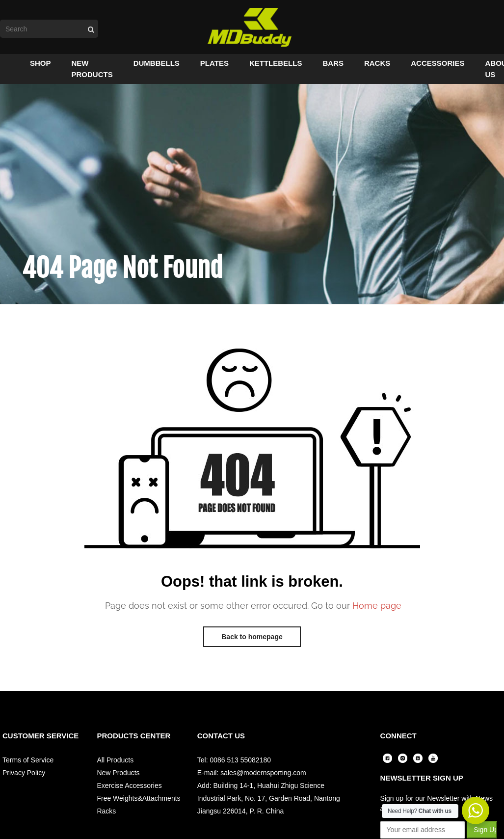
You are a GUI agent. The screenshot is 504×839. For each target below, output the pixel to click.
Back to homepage (252, 638)
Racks (106, 812)
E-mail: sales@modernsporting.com (252, 774)
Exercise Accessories (129, 786)
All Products (115, 761)
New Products (118, 774)
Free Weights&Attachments (138, 799)
